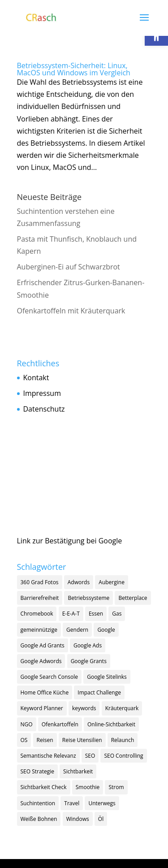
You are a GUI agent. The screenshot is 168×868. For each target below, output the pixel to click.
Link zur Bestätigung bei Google (70, 541)
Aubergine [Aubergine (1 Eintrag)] (112, 582)
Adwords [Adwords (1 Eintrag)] (79, 582)
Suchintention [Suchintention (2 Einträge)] (38, 803)
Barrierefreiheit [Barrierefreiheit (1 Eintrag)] (40, 598)
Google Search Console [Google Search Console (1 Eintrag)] (50, 677)
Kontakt (36, 378)
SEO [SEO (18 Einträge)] (90, 756)
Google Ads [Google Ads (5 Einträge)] (88, 645)
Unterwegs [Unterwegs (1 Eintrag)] (102, 803)
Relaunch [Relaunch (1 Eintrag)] (123, 740)
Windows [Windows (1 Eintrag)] (78, 819)
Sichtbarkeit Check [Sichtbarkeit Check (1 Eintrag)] (44, 787)
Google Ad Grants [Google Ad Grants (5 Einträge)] (43, 645)
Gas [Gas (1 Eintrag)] (117, 614)
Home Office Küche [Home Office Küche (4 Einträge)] (45, 692)
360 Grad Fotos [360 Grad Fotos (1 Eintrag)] (40, 582)
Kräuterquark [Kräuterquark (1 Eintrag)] (122, 708)
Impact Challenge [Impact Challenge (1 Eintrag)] (99, 692)
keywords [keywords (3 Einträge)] (84, 708)
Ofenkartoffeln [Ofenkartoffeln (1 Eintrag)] (60, 724)
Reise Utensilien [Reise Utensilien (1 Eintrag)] (82, 740)
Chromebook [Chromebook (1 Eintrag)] (37, 614)
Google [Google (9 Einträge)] (106, 630)
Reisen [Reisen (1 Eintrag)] (45, 740)
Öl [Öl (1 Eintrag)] (101, 819)
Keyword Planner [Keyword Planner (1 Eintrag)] (42, 708)
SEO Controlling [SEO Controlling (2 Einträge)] (123, 756)
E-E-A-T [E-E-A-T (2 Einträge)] (71, 614)
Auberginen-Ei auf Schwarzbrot (69, 267)
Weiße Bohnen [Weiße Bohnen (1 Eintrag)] (39, 819)
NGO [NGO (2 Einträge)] (27, 724)
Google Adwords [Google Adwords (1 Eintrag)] (41, 661)
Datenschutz (44, 409)
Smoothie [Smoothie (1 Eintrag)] (88, 787)
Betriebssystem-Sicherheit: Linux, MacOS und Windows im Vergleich (74, 69)
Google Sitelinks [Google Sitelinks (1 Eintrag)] (107, 677)
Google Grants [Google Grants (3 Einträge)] (89, 661)
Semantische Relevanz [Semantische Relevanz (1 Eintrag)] (48, 756)
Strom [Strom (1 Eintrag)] (116, 787)
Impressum (42, 393)
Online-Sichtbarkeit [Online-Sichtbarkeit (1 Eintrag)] (111, 724)
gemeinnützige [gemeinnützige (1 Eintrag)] (39, 630)
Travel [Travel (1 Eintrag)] (72, 803)
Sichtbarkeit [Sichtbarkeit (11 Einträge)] (78, 771)
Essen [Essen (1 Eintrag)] (96, 614)
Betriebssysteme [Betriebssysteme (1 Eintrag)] (88, 598)
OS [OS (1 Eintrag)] (24, 740)
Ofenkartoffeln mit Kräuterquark (71, 311)
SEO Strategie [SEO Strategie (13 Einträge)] (37, 771)
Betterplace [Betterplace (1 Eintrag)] (133, 598)
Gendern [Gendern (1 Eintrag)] (77, 630)
